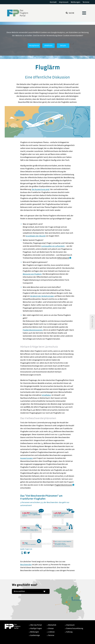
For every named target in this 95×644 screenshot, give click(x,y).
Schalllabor (46, 395)
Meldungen (76, 2)
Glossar (51, 628)
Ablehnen (48, 46)
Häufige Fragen (36, 628)
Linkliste (51, 632)
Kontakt (53, 2)
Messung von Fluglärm (32, 274)
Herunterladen (22, 553)
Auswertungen (27, 458)
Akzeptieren (34, 46)
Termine (86, 2)
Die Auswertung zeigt (41, 189)
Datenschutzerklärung (75, 628)
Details (63, 46)
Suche (70, 13)
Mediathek (52, 625)
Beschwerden (26, 565)
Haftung (69, 632)
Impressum (64, 2)
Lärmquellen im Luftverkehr (53, 246)
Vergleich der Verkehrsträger (42, 296)
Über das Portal (36, 625)
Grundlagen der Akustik (36, 236)
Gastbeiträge (35, 635)
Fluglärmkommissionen (33, 330)
